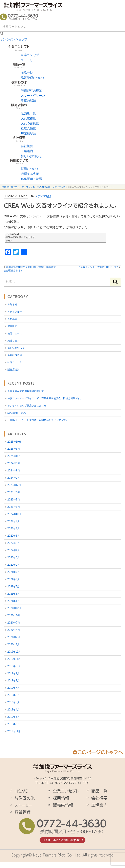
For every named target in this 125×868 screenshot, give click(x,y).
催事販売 (12, 326)
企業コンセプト (31, 55)
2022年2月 (14, 565)
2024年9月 (14, 463)
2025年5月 (14, 449)
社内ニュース (15, 362)
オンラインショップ (14, 39)
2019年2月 (14, 724)
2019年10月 (14, 666)
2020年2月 (14, 637)
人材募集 (12, 319)
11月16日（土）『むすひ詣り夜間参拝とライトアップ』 (38, 420)
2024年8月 (14, 471)
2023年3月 (14, 507)
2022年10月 (14, 514)
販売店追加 (14, 369)
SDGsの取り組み (17, 413)
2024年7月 (14, 478)
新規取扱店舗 (15, 355)
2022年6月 (14, 536)
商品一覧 (27, 73)
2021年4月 (14, 601)
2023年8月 (14, 492)
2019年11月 (14, 659)
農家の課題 (28, 101)
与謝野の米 (25, 798)
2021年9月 (14, 572)
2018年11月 (14, 731)
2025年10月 (14, 442)
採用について (30, 169)
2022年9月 (14, 521)
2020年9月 (14, 615)
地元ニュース (15, 333)
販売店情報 (63, 805)
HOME (21, 791)
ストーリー (28, 60)
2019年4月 (14, 710)
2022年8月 (14, 528)
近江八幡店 (28, 128)
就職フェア (14, 341)
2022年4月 (14, 550)
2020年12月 (14, 608)
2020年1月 (14, 644)
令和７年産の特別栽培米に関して (26, 391)
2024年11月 (14, 456)
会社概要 (27, 146)
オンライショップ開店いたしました (27, 406)
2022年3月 (14, 557)
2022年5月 (14, 543)
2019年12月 (14, 652)
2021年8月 (14, 579)
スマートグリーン (33, 96)
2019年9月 (14, 673)
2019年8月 (14, 681)
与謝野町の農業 (31, 91)
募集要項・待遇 (31, 179)
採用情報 (61, 798)
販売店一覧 (28, 113)
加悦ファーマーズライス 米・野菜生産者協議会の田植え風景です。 (45, 398)
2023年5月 (14, 500)
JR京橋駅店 (29, 133)
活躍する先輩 (30, 174)
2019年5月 (14, 702)
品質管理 (23, 812)
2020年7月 (14, 623)
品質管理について (33, 78)
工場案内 (27, 151)
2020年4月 (14, 630)
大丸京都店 (28, 118)
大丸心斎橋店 (30, 123)
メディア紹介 (43, 196)
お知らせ (12, 304)
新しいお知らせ (31, 156)
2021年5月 (14, 594)
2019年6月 (14, 695)
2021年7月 (13, 587)
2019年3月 (14, 717)
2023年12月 (14, 485)
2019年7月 (14, 688)
